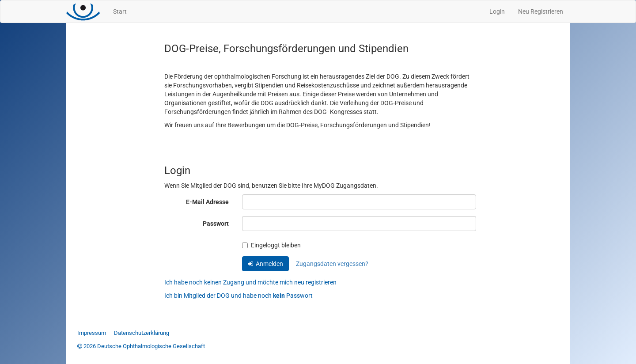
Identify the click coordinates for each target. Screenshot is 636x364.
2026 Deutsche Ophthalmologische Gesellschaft (141, 346)
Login (497, 11)
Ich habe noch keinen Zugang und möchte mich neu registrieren (250, 282)
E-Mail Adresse (207, 202)
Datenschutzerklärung (142, 333)
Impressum (92, 333)
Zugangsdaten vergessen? (332, 264)
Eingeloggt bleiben (271, 245)
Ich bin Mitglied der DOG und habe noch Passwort (238, 296)
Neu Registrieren (541, 11)
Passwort (216, 224)
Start (120, 11)
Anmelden (265, 264)
